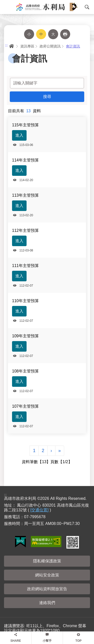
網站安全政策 (47, 575)
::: (6, 45)
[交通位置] (39, 510)
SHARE (16, 641)
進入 (19, 135)
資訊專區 (27, 46)
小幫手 (47, 641)
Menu (6, 7)
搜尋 (87, 7)
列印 (65, 34)
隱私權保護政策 (47, 561)
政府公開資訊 (50, 46)
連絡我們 (47, 603)
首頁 (11, 46)
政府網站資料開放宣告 (47, 589)
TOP (78, 641)
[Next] (51, 451)
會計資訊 (73, 46)
